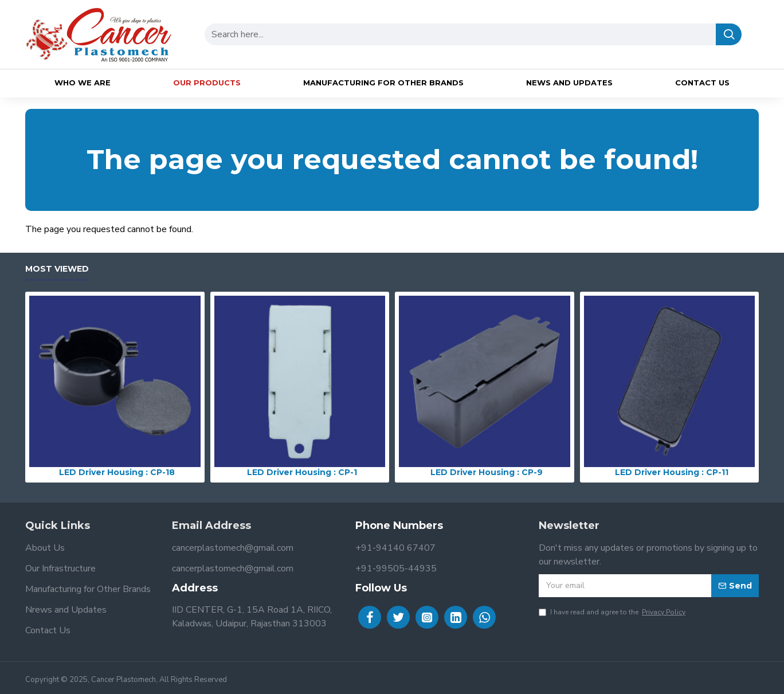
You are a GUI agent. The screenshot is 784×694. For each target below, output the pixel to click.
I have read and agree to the (613, 612)
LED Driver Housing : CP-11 (672, 472)
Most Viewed (57, 269)
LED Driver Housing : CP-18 (117, 472)
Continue (742, 249)
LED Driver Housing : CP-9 (487, 472)
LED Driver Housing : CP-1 (302, 472)
